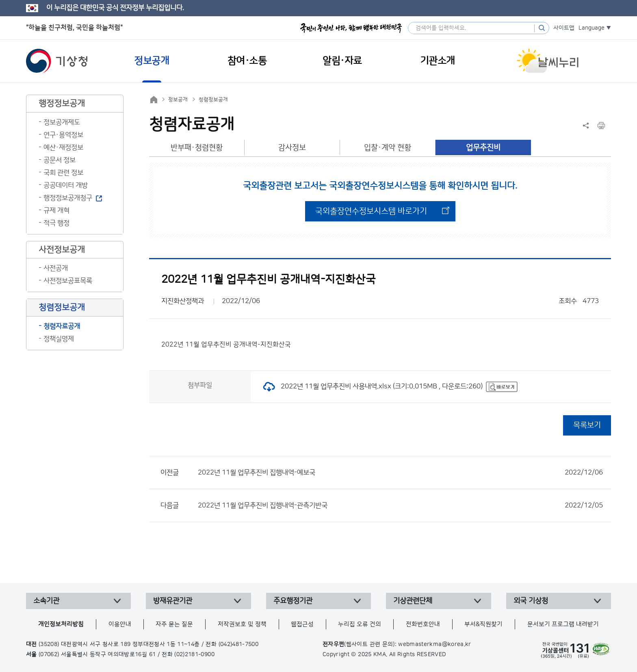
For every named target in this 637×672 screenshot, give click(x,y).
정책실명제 (59, 339)
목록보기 (587, 425)
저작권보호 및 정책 (242, 624)
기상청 (57, 61)
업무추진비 (483, 148)
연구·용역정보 (63, 135)
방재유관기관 (173, 601)
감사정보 (292, 148)
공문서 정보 (60, 160)
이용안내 (120, 624)
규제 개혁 (56, 210)
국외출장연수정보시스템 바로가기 (371, 211)
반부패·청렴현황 (197, 148)
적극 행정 (56, 223)
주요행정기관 (293, 601)
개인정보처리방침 (61, 624)
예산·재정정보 (63, 147)
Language (591, 28)
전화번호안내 (423, 624)
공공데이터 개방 (66, 185)
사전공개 (56, 268)
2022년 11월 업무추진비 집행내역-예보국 (400, 473)
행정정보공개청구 (68, 198)
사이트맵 (564, 28)
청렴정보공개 (213, 100)
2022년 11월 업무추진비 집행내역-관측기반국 (400, 505)
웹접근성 (302, 624)
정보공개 (178, 100)
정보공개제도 (62, 122)
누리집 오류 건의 (360, 624)
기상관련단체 (413, 601)
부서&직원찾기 (483, 624)
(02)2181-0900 (194, 655)
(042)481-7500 (239, 644)
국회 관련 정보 (63, 173)
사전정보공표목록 (68, 281)
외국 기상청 (531, 601)
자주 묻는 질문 (174, 624)
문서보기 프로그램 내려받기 (563, 624)
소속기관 (46, 601)
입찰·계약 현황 (388, 148)
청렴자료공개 (62, 326)
